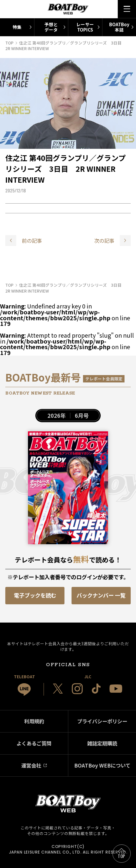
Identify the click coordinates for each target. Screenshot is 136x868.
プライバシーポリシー (102, 721)
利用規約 (34, 721)
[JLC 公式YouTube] (116, 689)
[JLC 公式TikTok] (96, 689)
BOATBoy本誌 (119, 27)
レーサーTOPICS (85, 27)
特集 (17, 27)
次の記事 (104, 241)
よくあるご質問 (34, 743)
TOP (121, 856)
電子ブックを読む (35, 595)
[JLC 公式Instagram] (77, 689)
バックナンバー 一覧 (101, 595)
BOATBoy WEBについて (102, 765)
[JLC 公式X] (58, 689)
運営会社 (31, 765)
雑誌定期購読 (102, 743)
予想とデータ (51, 27)
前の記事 (32, 241)
